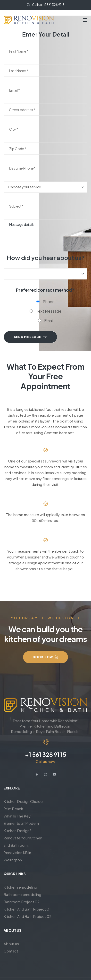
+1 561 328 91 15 (46, 754)
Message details (45, 233)
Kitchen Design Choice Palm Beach (23, 805)
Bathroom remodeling (22, 894)
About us (11, 944)
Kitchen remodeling (20, 887)
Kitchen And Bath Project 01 (27, 909)
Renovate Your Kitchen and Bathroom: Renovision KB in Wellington (23, 849)
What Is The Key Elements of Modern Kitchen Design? (21, 823)
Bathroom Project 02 (22, 902)
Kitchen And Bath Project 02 (28, 916)
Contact (11, 951)
